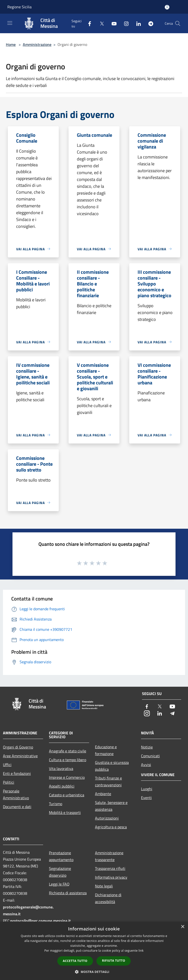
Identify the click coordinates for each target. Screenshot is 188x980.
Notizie (147, 747)
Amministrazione (37, 44)
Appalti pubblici (62, 786)
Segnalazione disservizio (60, 872)
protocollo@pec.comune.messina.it (41, 921)
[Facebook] (88, 23)
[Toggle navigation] (10, 23)
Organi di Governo (18, 747)
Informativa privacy (111, 877)
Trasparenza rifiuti (110, 868)
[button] (94, 972)
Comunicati (150, 756)
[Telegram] (149, 23)
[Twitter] (100, 23)
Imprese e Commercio (67, 777)
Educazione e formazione (106, 750)
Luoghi (147, 789)
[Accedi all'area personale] (167, 7)
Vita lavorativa (61, 769)
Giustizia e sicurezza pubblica (112, 766)
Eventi (146, 798)
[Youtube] (112, 23)
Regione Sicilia (19, 7)
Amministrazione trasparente (109, 856)
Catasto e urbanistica (67, 795)
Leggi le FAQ (59, 884)
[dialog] (94, 951)
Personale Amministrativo (16, 794)
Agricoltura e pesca (111, 827)
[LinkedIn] (137, 23)
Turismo (56, 804)
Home (11, 44)
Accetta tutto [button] (75, 961)
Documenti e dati (17, 807)
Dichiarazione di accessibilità (108, 898)
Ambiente (103, 794)
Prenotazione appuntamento (61, 856)
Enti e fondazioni (17, 773)
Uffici (7, 765)
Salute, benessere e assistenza (111, 806)
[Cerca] (178, 23)
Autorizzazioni (107, 818)
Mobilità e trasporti (65, 812)
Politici (9, 782)
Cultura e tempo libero (68, 760)
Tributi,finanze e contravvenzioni (108, 781)
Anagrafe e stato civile (68, 751)
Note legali (104, 886)
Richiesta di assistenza (68, 893)
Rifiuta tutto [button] (114, 961)
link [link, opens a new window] (141, 951)
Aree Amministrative (20, 756)
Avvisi (146, 765)
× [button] (182, 927)
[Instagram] (124, 23)
